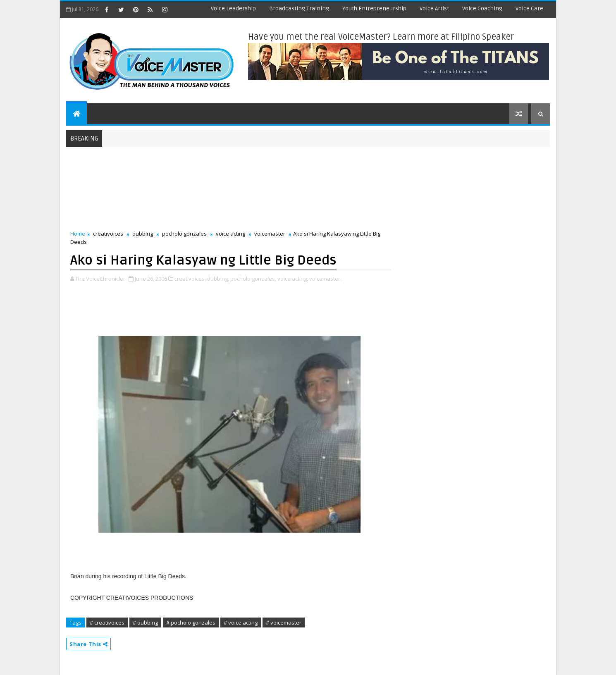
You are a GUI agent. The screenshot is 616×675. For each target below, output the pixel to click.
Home (78, 234)
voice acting (230, 234)
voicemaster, (325, 279)
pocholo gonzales (184, 234)
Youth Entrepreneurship (374, 8)
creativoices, (190, 279)
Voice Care (529, 8)
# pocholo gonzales (191, 623)
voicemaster (270, 234)
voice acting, (293, 279)
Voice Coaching (482, 8)
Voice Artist (434, 8)
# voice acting (241, 623)
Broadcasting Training (299, 8)
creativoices (108, 234)
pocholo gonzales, (253, 279)
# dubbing (145, 623)
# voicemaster (284, 623)
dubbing (143, 234)
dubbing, (218, 279)
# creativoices (107, 623)
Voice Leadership (233, 8)
